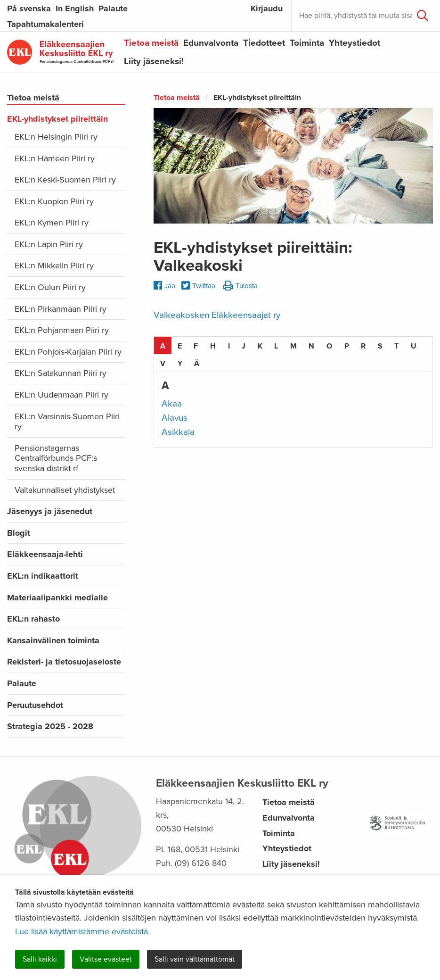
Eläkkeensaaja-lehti (45, 554)
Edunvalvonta (211, 43)
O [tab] (329, 346)
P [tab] (347, 346)
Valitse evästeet (106, 959)
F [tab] (196, 346)
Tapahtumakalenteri (45, 24)
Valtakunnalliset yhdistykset (65, 490)
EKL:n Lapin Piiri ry (49, 244)
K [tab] (260, 346)
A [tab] (163, 346)
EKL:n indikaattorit (43, 576)
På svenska (29, 8)
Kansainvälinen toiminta (53, 640)
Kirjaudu (267, 8)
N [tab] (311, 346)
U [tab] (414, 346)
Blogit (19, 533)
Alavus (175, 418)
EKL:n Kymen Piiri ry (52, 223)
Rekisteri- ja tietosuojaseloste (64, 662)
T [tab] (396, 346)
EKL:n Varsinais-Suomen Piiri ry (67, 422)
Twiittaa (198, 286)
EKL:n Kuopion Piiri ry (54, 201)
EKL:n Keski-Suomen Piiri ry (65, 180)
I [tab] (229, 346)
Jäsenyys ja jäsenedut (50, 511)
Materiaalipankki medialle (57, 598)
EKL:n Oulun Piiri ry (50, 287)
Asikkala (178, 432)
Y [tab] (180, 364)
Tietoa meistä (151, 43)
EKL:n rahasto (33, 619)
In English (75, 8)
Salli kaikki (40, 959)
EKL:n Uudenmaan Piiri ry (61, 395)
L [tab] (276, 346)
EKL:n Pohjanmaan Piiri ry (62, 330)
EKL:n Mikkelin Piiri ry (54, 266)
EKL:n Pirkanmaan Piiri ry (61, 309)
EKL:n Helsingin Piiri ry (56, 137)
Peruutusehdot (35, 705)
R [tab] (363, 346)
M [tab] (293, 346)
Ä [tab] (197, 364)
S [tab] (380, 346)
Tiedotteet (264, 43)
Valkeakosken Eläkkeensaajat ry (217, 315)
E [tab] (180, 346)
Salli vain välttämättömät (195, 959)
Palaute (113, 8)
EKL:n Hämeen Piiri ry (55, 158)
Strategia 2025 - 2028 (50, 726)
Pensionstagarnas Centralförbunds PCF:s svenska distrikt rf (56, 458)
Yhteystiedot (354, 43)
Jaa (164, 286)
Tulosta (240, 286)
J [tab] (244, 346)
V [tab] (163, 364)
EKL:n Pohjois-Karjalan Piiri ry (68, 352)
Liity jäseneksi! (154, 61)
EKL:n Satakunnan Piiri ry (61, 373)
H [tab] (213, 346)
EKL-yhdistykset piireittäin (57, 119)
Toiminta (307, 43)
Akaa (172, 404)
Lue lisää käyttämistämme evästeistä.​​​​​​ (82, 931)
